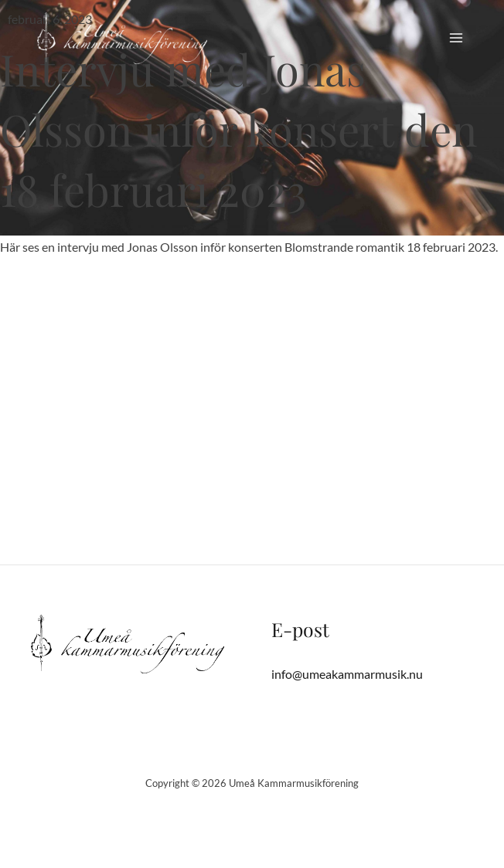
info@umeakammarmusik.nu (347, 674)
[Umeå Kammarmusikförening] (122, 38)
